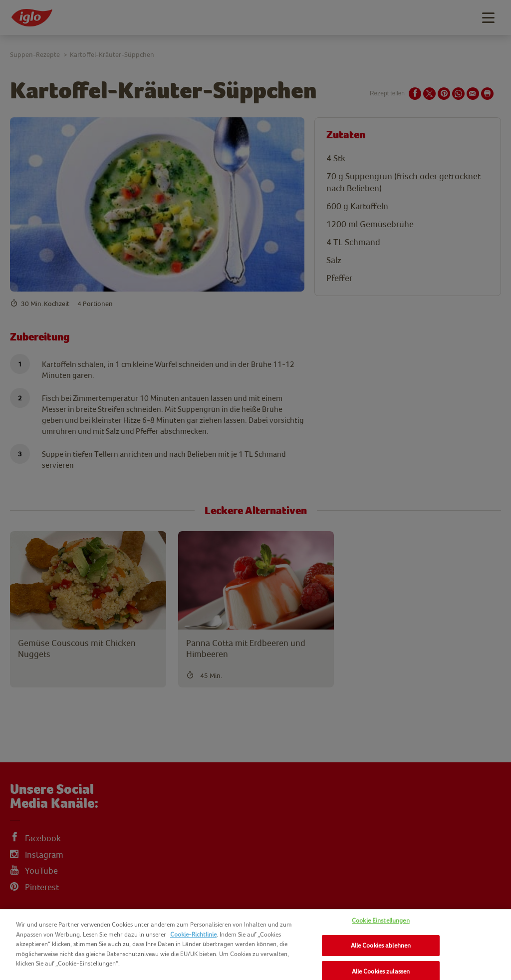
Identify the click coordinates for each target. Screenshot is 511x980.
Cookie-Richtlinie (193, 934)
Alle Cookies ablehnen (381, 945)
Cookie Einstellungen (381, 920)
